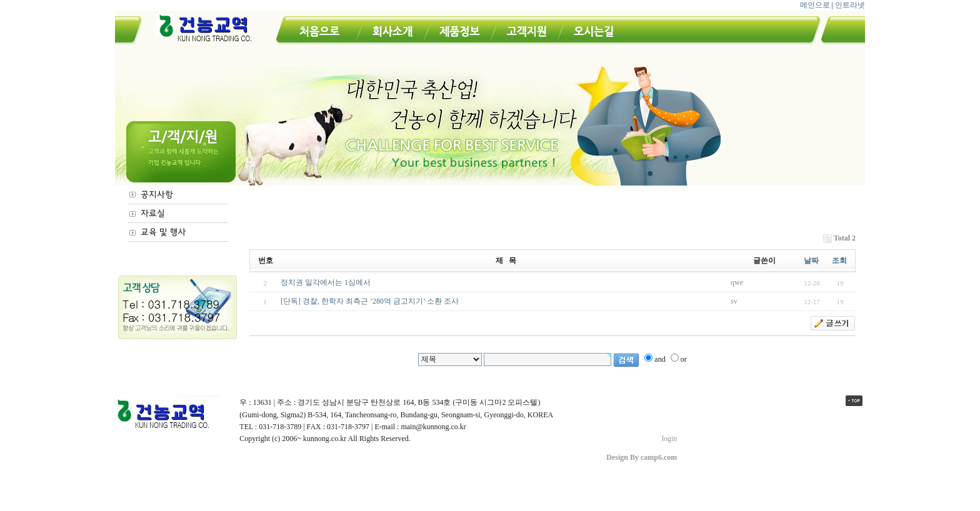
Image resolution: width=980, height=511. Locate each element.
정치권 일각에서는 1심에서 (326, 282)
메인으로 (815, 5)
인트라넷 (850, 5)
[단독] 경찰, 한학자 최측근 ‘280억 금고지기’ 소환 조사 (370, 301)
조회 (839, 260)
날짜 (811, 260)
